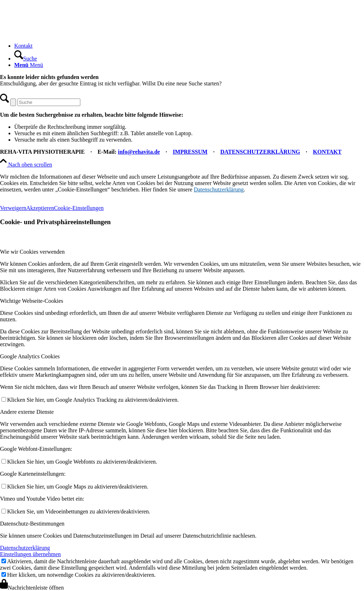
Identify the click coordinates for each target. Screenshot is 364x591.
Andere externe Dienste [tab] (27, 412)
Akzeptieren (40, 208)
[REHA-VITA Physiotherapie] (53, 34)
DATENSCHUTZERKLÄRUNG (260, 152)
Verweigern (13, 208)
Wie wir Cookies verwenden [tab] (32, 252)
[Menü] (29, 65)
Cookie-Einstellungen (79, 208)
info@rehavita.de (139, 152)
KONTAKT (327, 152)
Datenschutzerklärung (219, 189)
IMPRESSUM (190, 152)
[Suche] (26, 59)
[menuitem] (189, 46)
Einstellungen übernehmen (30, 554)
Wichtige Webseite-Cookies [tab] (32, 301)
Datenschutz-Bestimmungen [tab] (32, 524)
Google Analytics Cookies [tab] (30, 356)
